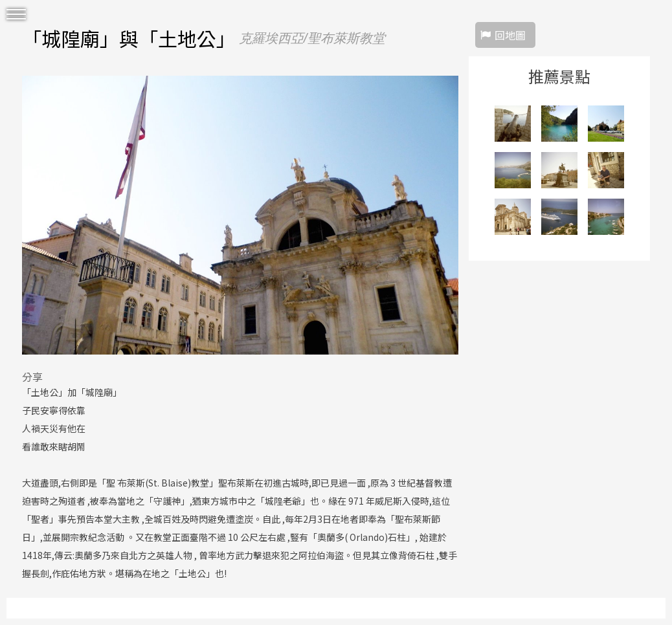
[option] (240, 215)
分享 (32, 377)
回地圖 (510, 35)
